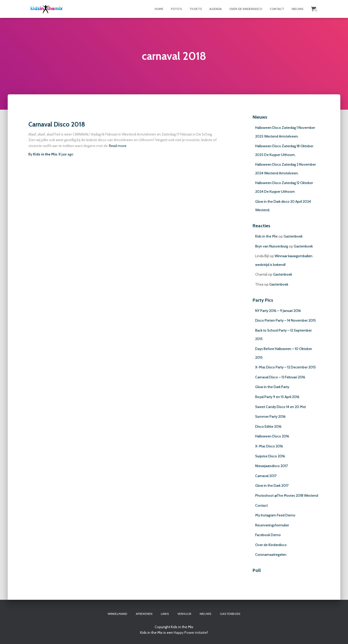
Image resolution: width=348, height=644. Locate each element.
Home (159, 9)
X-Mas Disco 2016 (269, 446)
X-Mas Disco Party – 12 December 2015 (285, 367)
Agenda (216, 9)
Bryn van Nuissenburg (272, 246)
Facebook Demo (268, 535)
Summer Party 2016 (270, 416)
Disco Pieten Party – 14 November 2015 (285, 320)
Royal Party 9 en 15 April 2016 (277, 397)
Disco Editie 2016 (268, 426)
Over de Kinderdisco (246, 9)
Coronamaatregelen (271, 555)
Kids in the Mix (266, 236)
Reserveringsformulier (272, 525)
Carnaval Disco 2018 (57, 124)
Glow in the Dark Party (272, 387)
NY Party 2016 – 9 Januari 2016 (278, 311)
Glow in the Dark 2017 (272, 485)
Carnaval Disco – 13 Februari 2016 (280, 377)
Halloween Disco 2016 (272, 436)
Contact (277, 9)
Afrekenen (144, 614)
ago (66, 154)
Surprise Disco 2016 (270, 456)
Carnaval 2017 (266, 476)
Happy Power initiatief (191, 632)
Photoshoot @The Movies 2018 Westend (287, 495)
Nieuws (298, 9)
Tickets (196, 9)
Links (165, 614)
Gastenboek (293, 236)
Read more (118, 146)
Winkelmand (117, 614)
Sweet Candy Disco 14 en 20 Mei (280, 407)
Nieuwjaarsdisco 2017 (271, 466)
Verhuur (184, 614)
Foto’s (176, 9)
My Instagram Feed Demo (275, 515)
